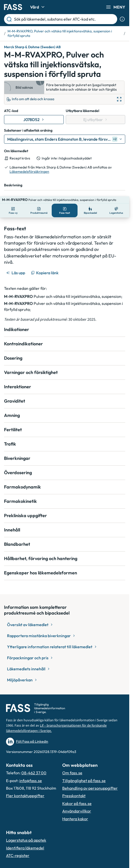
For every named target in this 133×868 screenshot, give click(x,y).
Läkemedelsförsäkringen (29, 172)
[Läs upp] (16, 266)
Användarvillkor (77, 804)
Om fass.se (72, 766)
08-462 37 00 (34, 766)
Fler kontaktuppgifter (25, 789)
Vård (38, 7)
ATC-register (18, 848)
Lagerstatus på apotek (26, 833)
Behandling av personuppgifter (90, 781)
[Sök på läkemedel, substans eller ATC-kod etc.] (65, 19)
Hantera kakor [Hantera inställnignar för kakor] (75, 812)
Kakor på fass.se (77, 796)
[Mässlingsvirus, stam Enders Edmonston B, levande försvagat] (65, 139)
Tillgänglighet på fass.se (84, 774)
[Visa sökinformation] (122, 19)
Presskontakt (74, 789)
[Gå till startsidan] (13, 7)
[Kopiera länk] (45, 266)
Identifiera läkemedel (25, 841)
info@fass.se (31, 774)
